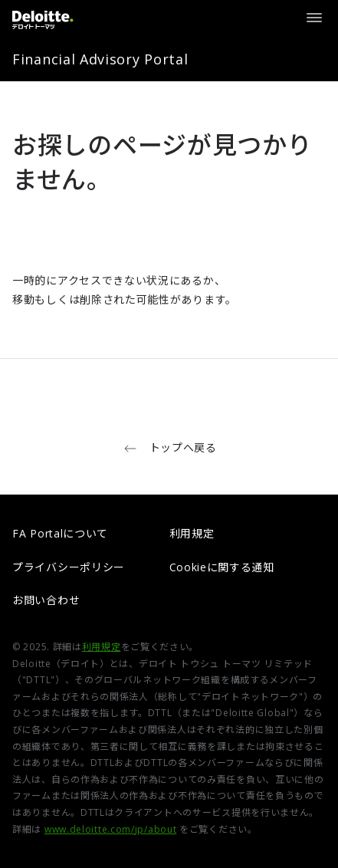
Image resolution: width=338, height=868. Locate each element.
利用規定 (192, 533)
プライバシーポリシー (69, 567)
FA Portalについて (60, 533)
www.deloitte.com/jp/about (111, 829)
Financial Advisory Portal (100, 59)
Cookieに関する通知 (222, 567)
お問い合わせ (46, 600)
